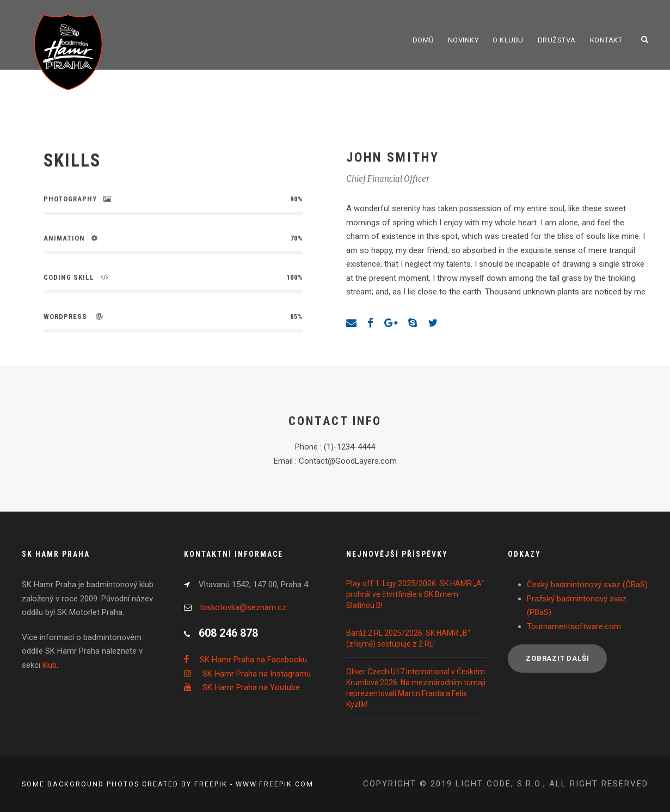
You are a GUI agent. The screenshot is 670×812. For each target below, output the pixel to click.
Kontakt (606, 40)
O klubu (508, 40)
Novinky (463, 40)
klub (50, 665)
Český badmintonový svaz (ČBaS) (587, 585)
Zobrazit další (557, 658)
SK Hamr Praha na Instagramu (257, 674)
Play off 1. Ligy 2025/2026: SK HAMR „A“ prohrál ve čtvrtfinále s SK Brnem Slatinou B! (415, 594)
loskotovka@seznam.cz (243, 607)
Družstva (557, 40)
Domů (423, 40)
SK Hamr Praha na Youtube (251, 687)
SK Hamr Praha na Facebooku (253, 660)
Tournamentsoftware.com (574, 626)
